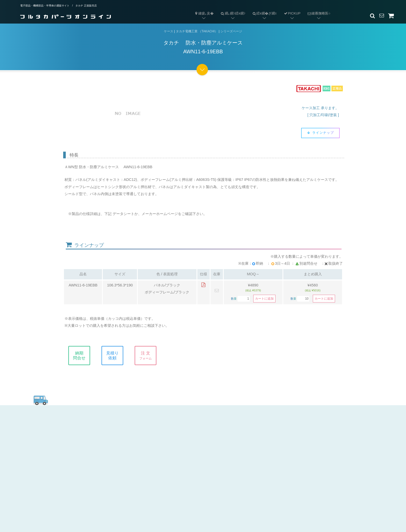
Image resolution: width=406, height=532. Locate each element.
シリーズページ (231, 31)
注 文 (150, 356)
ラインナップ (320, 133)
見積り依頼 (117, 356)
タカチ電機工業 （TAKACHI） (197, 31)
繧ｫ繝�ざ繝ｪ (263, 9)
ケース (169, 31)
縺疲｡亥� (204, 13)
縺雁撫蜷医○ (317, 9)
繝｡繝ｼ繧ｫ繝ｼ (231, 9)
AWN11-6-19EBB (83, 285)
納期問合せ (84, 356)
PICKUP (292, 13)
